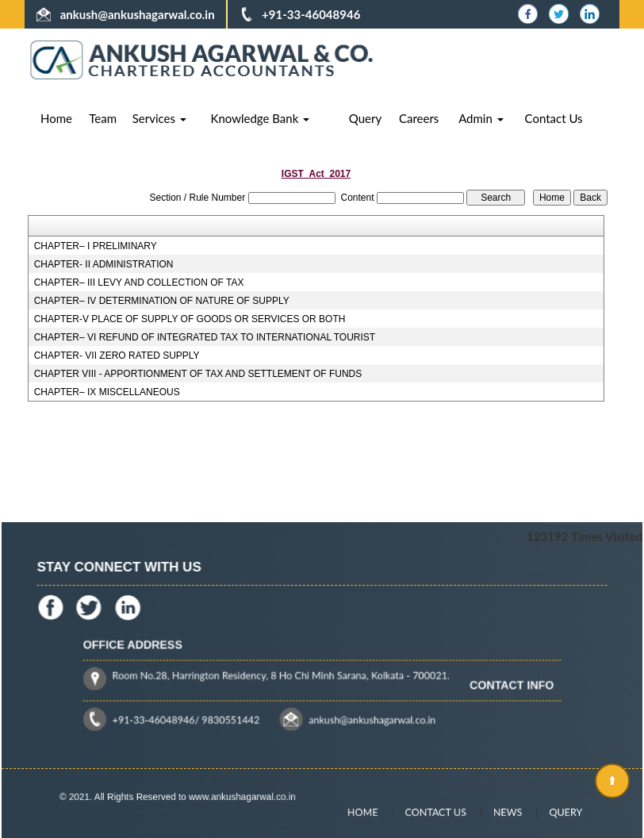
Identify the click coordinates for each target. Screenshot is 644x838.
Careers (419, 118)
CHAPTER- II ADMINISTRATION (104, 264)
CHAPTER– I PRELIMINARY (96, 246)
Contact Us (554, 118)
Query (365, 118)
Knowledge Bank (261, 118)
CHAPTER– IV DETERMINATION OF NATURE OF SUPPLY (162, 301)
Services (159, 118)
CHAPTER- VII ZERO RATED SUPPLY (117, 356)
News (495, 812)
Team (103, 118)
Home (56, 118)
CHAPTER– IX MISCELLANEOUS (107, 392)
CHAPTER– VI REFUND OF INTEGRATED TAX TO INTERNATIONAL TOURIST (205, 337)
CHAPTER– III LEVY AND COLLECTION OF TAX (139, 283)
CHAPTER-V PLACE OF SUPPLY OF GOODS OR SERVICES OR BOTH (190, 319)
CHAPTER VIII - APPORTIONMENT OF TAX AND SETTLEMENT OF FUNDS (198, 374)
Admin (481, 118)
